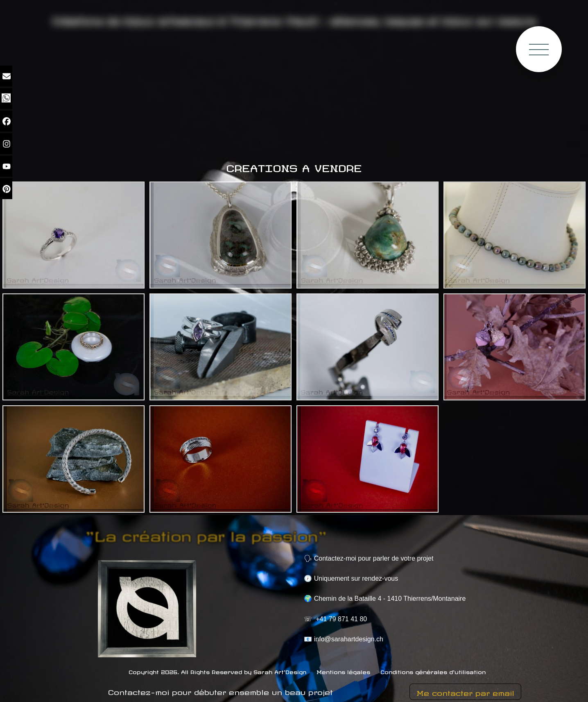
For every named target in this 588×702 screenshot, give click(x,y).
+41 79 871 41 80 (341, 619)
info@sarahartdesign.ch (349, 639)
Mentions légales (343, 671)
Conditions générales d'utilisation (433, 671)
